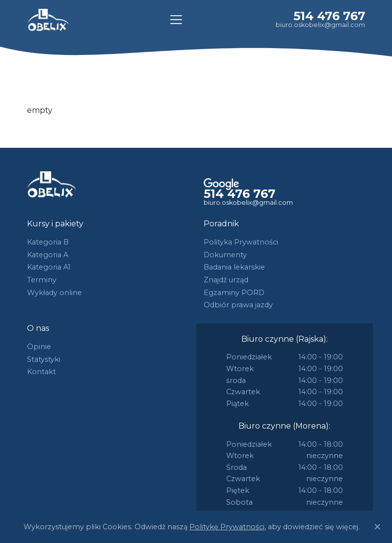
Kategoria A (48, 255)
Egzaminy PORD (234, 293)
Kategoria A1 (49, 267)
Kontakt (41, 372)
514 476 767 (329, 16)
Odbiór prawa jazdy (238, 305)
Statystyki (44, 359)
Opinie (39, 347)
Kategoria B (48, 242)
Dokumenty (225, 255)
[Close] (377, 527)
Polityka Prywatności (241, 242)
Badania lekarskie (234, 267)
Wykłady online (54, 293)
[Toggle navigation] (176, 20)
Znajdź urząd (226, 280)
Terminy (42, 280)
